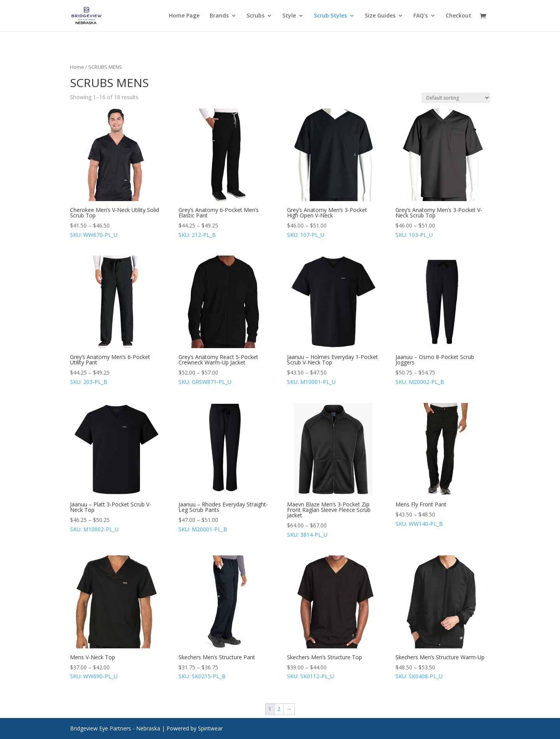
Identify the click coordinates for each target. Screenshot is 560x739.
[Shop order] (456, 98)
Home (77, 67)
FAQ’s (421, 16)
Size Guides (380, 16)
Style (289, 16)
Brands (219, 16)
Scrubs (255, 16)
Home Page (184, 16)
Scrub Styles (330, 16)
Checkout (458, 16)
